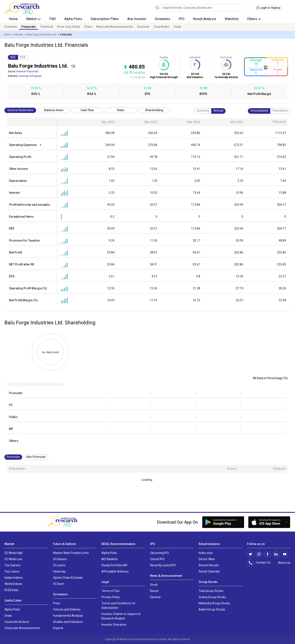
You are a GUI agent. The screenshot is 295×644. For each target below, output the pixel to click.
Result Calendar (209, 571)
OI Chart (59, 584)
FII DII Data (11, 590)
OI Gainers (60, 559)
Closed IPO (157, 559)
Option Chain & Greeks (68, 578)
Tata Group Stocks (211, 591)
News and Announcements (115, 27)
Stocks (19, 35)
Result (154, 591)
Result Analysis (205, 19)
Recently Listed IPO (163, 565)
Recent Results (209, 565)
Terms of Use (111, 591)
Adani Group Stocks (212, 609)
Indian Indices (14, 578)
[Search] (158, 8)
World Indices (13, 584)
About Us (283, 563)
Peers (88, 27)
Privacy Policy (111, 597)
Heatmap (59, 571)
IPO (181, 19)
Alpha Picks (73, 19)
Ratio (121, 110)
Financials (29, 27)
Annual (218, 111)
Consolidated (259, 111)
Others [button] (252, 19)
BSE (23, 57)
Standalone (280, 111)
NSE (13, 57)
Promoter (13, 457)
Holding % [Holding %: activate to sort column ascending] (280, 469)
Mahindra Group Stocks (214, 603)
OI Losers (59, 565)
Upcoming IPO (160, 553)
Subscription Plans (105, 19)
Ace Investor (137, 19)
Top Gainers (12, 565)
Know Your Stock (69, 27)
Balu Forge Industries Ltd (42, 35)
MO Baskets (110, 559)
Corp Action (162, 27)
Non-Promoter (36, 457)
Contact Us (261, 563)
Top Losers (12, 571)
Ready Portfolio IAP (115, 565)
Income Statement (20, 110)
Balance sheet (54, 110)
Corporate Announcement (22, 628)
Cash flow (87, 110)
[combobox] (199, 8)
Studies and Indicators (68, 622)
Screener (143, 27)
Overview (11, 27)
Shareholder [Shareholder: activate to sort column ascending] (17, 469)
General (155, 597)
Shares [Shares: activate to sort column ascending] (232, 469)
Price (56, 603)
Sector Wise (207, 559)
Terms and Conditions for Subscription (119, 605)
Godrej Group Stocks (212, 597)
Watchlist (232, 19)
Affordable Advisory (115, 571)
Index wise (206, 553)
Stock (154, 585)
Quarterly (203, 111)
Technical (46, 27)
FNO (53, 19)
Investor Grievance (114, 625)
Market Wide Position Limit (71, 553)
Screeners (162, 19)
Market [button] (32, 19)
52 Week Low (13, 559)
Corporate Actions (17, 622)
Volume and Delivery (67, 609)
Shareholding (154, 110)
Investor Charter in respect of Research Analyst (121, 616)
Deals (177, 27)
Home (13, 19)
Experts (58, 628)
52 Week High (14, 553)
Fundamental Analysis (68, 616)
